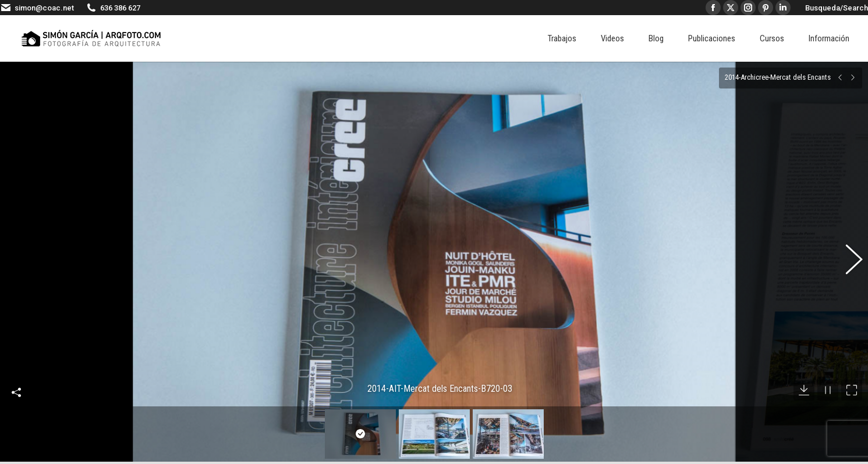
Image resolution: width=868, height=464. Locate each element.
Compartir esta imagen (16, 376)
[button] (848, 253)
